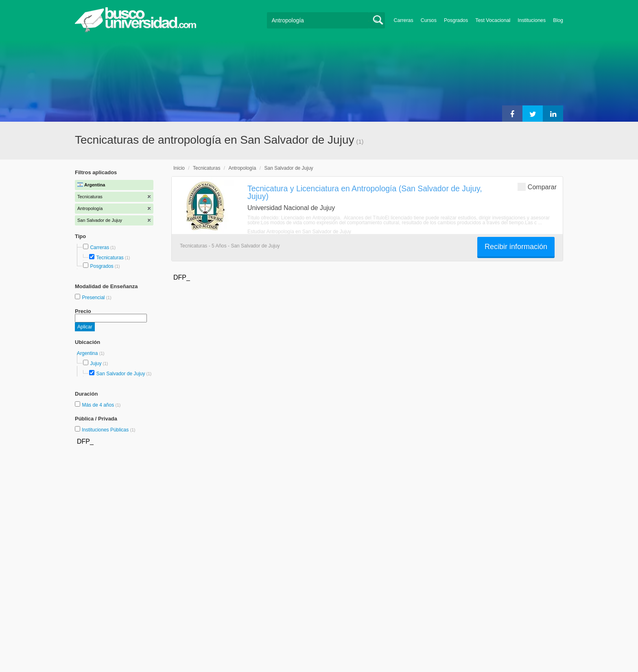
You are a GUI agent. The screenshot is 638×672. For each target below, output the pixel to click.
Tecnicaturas (110, 258)
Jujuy (96, 363)
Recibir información (516, 247)
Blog (558, 20)
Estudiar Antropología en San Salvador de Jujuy (299, 232)
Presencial (94, 298)
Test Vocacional (493, 20)
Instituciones (532, 20)
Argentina (88, 353)
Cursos (429, 20)
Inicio (179, 168)
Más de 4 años (98, 405)
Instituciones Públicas (109, 430)
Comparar (537, 187)
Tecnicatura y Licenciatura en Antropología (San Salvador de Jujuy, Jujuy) (365, 192)
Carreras (404, 20)
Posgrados (456, 20)
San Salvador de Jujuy (120, 374)
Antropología (242, 168)
